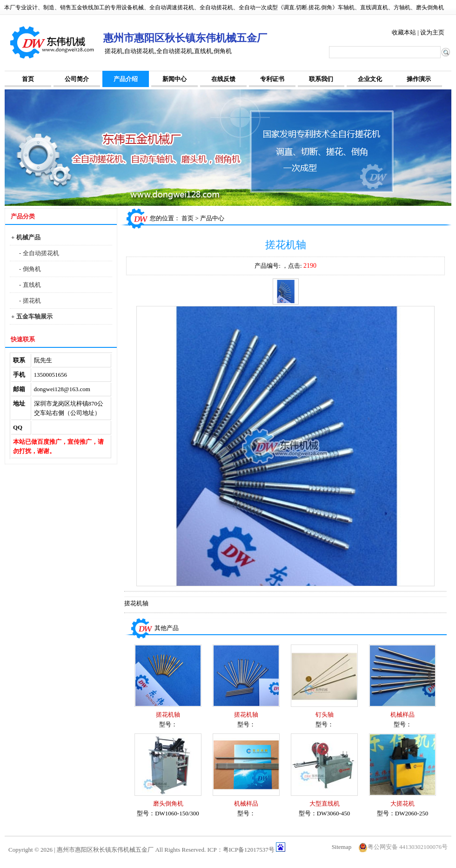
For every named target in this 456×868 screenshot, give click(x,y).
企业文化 (370, 79)
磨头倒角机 (168, 804)
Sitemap (342, 847)
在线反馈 (223, 79)
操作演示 (419, 79)
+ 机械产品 (26, 237)
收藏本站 (404, 32)
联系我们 (321, 79)
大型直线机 (325, 804)
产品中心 (212, 218)
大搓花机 (402, 804)
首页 (28, 79)
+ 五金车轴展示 (32, 316)
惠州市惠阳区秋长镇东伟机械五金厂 (105, 850)
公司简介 (77, 79)
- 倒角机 (30, 269)
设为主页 (432, 32)
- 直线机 (30, 285)
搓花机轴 (168, 715)
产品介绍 (126, 79)
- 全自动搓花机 (39, 253)
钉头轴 (325, 715)
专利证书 (272, 79)
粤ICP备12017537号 (249, 850)
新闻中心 (174, 79)
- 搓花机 (30, 301)
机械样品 (402, 715)
